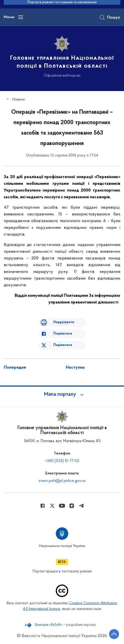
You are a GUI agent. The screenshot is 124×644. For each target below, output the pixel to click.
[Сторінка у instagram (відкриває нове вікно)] (72, 506)
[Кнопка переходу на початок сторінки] (114, 634)
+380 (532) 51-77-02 (62, 461)
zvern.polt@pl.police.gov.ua (62, 481)
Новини (18, 99)
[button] (62, 395)
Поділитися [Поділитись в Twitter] (63, 345)
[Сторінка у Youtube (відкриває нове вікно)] (62, 506)
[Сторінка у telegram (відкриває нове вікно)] (81, 506)
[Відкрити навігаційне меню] (21, 17)
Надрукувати (64, 322)
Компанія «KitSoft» (49, 625)
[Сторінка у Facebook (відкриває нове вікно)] (43, 506)
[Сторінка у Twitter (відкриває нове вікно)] (52, 506)
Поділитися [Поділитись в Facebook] (63, 334)
